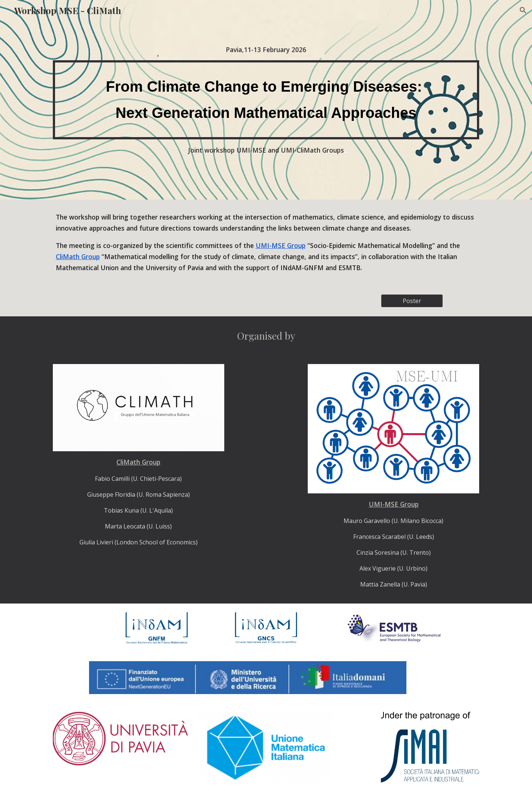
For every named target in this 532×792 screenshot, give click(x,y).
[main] (266, 50)
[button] (523, 10)
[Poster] (412, 301)
